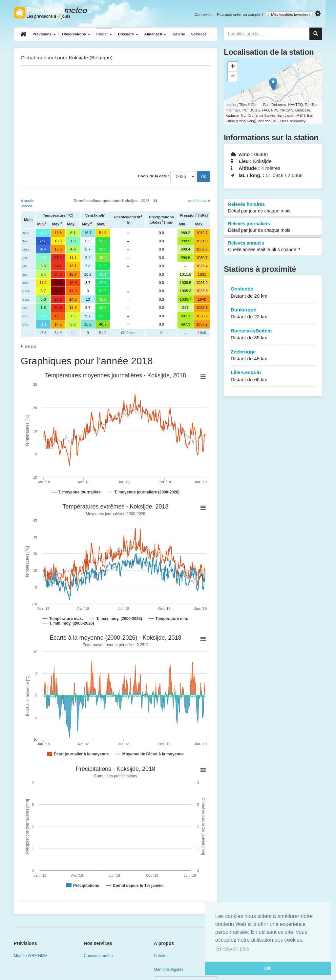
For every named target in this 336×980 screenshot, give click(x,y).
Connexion (204, 14)
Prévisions (44, 34)
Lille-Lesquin (273, 376)
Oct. (25, 308)
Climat (104, 34)
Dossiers (128, 34)
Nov (25, 316)
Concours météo (98, 956)
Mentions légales (169, 970)
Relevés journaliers (273, 227)
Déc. (26, 324)
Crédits (160, 956)
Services (199, 34)
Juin (25, 275)
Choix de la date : (154, 176)
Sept (26, 300)
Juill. (26, 283)
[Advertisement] (115, 118)
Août (26, 291)
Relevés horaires (273, 208)
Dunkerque (273, 314)
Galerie (179, 34)
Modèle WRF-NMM (31, 956)
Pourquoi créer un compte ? (240, 14)
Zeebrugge (273, 356)
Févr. (26, 241)
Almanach (155, 34)
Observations (76, 34)
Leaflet (231, 105)
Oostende (273, 293)
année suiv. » (199, 201)
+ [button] (233, 67)
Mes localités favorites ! (289, 14)
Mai (25, 266)
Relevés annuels (273, 247)
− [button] (233, 77)
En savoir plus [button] (233, 949)
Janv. (26, 233)
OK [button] (268, 968)
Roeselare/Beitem (273, 335)
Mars (26, 249)
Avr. (25, 258)
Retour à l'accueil (52, 13)
